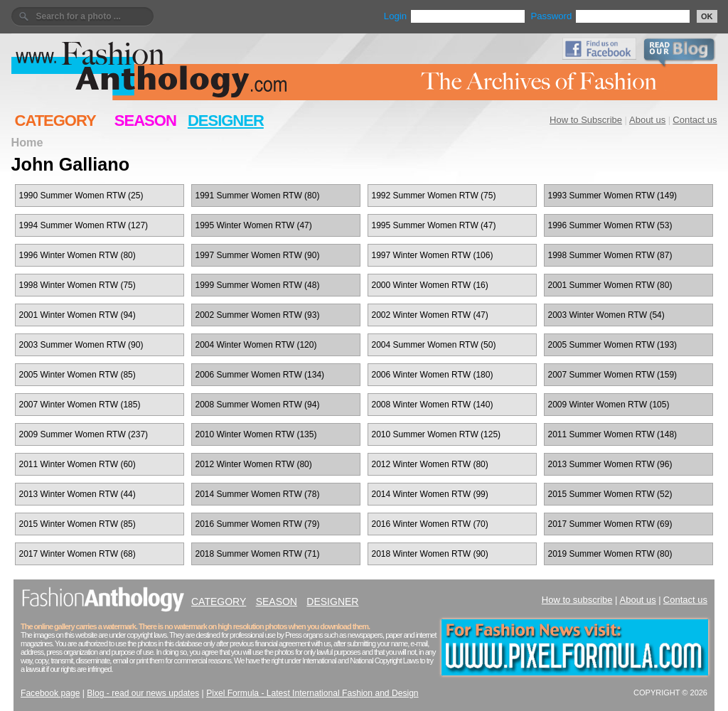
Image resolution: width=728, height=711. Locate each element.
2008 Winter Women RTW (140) (433, 405)
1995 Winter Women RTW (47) (254, 225)
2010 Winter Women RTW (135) (256, 434)
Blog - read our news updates (143, 693)
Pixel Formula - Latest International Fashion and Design (312, 693)
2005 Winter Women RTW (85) (77, 375)
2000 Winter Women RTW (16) (430, 285)
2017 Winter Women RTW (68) (77, 554)
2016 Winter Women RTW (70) (430, 524)
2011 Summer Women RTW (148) (613, 434)
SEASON (145, 121)
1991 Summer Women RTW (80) (258, 196)
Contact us (695, 120)
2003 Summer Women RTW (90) (81, 345)
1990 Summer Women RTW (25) (81, 196)
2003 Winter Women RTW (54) (606, 315)
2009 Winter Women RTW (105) (609, 405)
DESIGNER (226, 121)
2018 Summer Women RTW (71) (258, 554)
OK (707, 16)
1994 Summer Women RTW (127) (84, 225)
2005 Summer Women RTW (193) (613, 345)
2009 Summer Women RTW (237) (84, 434)
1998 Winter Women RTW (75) (77, 285)
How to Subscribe (586, 120)
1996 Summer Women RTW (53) (610, 225)
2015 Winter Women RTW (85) (77, 524)
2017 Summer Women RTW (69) (610, 524)
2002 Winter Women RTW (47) (430, 315)
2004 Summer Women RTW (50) (434, 345)
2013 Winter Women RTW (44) (77, 494)
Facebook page (50, 693)
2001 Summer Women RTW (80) (610, 285)
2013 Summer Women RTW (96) (610, 464)
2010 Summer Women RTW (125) (437, 434)
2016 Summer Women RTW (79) (258, 524)
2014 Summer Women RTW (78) (258, 494)
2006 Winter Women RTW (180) (433, 375)
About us (647, 120)
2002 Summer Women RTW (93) (258, 315)
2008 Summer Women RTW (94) (258, 405)
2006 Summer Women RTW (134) (260, 375)
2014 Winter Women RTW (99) (430, 494)
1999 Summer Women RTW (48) (258, 285)
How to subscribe (577, 600)
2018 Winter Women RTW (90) (430, 554)
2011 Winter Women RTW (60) (77, 464)
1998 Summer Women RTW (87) (610, 255)
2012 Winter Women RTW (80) (254, 464)
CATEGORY (55, 121)
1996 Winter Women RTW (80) (77, 255)
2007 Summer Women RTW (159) (613, 375)
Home (27, 142)
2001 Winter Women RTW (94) (77, 315)
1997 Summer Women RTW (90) (258, 255)
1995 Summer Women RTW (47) (434, 225)
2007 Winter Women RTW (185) (80, 405)
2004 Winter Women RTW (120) (256, 345)
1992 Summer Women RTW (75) (434, 196)
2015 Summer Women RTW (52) (610, 494)
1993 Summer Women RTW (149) (613, 196)
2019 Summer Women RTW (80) (610, 554)
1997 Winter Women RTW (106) (433, 255)
